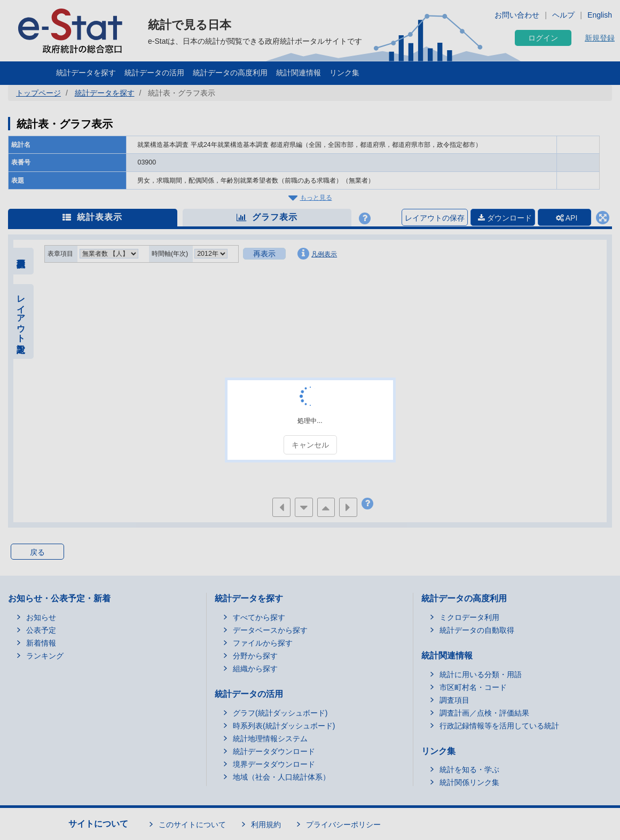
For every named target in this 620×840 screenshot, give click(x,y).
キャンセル (310, 445)
